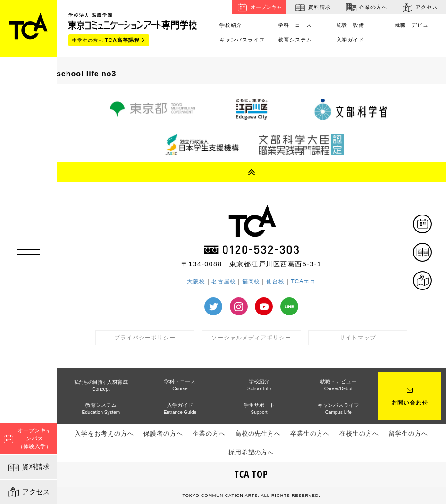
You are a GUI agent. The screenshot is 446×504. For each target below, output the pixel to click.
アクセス (29, 492)
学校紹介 (231, 25)
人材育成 (101, 385)
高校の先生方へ (258, 434)
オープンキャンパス (258, 8)
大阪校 (196, 281)
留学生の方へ (408, 434)
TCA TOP (252, 474)
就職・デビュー (414, 25)
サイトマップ (358, 338)
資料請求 (29, 468)
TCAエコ (303, 281)
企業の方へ (366, 8)
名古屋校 (224, 281)
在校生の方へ (359, 434)
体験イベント (431, 225)
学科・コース (295, 25)
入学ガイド (351, 40)
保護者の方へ (163, 434)
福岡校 (251, 281)
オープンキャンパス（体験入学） (28, 438)
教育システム (295, 40)
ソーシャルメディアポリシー (251, 338)
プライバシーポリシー (145, 338)
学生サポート (259, 408)
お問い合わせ (410, 403)
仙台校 (275, 281)
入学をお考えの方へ (104, 434)
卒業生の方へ (310, 434)
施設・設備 (351, 25)
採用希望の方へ (252, 452)
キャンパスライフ (242, 40)
